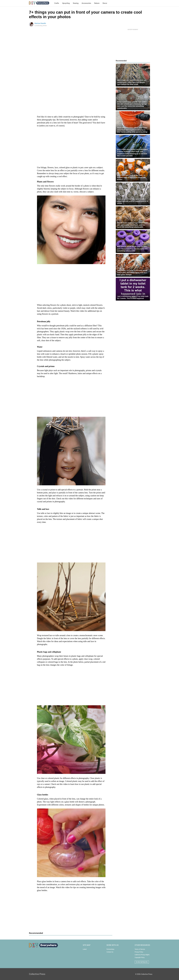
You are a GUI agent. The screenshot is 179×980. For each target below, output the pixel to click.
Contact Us (110, 952)
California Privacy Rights (142, 955)
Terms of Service (140, 949)
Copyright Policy (140, 957)
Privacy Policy (139, 952)
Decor (105, 3)
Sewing (76, 3)
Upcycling (66, 3)
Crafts (57, 3)
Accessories (86, 3)
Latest (85, 949)
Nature (97, 3)
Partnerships (110, 949)
